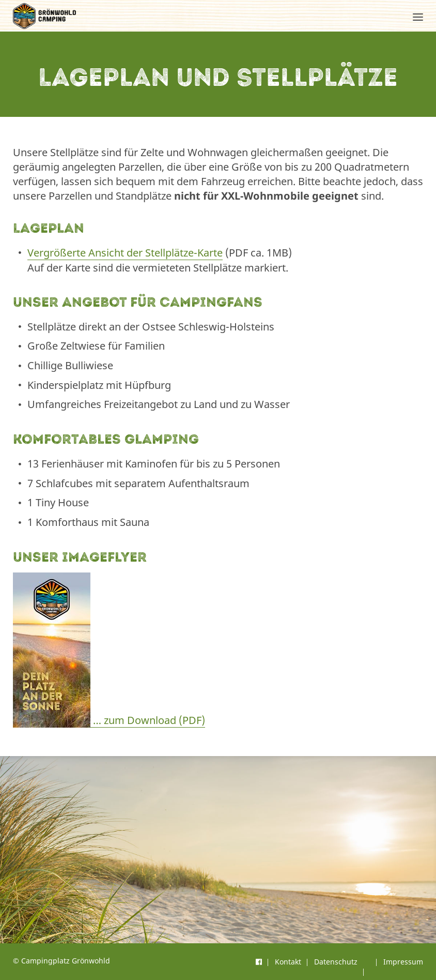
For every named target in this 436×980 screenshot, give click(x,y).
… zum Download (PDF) (109, 720)
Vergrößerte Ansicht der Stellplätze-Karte (125, 253)
